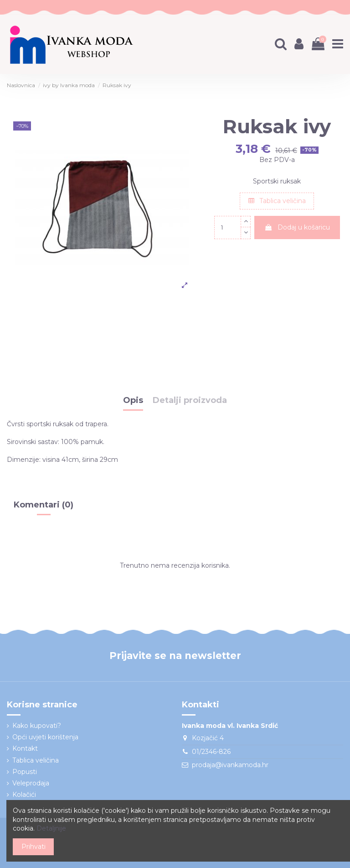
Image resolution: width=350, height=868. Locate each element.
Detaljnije (51, 828)
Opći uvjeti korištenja (45, 737)
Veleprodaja (31, 783)
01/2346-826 (211, 752)
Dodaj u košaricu (297, 227)
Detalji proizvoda (190, 401)
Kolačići (24, 795)
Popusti (25, 772)
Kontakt (25, 748)
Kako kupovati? (37, 726)
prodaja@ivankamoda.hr (230, 765)
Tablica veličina (277, 201)
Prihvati (33, 847)
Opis (133, 401)
